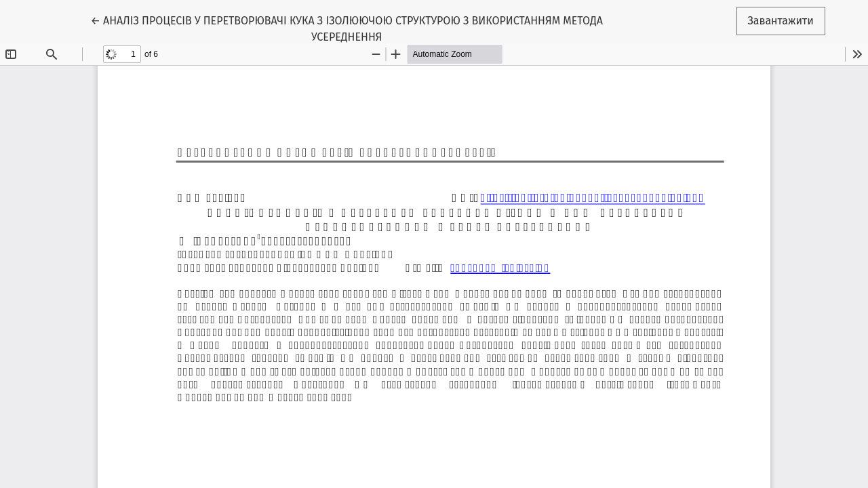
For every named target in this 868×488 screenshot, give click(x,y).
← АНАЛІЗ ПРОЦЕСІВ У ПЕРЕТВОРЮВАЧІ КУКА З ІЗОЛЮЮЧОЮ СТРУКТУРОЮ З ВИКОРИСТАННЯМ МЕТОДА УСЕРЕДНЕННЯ (347, 28)
